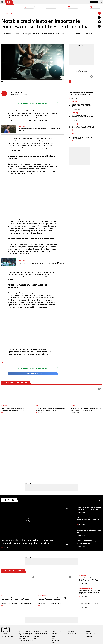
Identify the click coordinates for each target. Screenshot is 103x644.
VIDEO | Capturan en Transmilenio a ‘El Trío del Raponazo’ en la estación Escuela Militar (83, 127)
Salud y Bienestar (47, 2)
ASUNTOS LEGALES (72, 577)
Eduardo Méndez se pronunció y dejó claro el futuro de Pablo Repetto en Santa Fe (90, 536)
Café (37, 406)
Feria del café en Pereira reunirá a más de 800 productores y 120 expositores (51, 409)
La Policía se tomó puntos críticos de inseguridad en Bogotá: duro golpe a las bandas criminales (82, 138)
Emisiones (6, 7)
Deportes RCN (36, 2)
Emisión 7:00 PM (73, 7)
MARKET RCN (89, 580)
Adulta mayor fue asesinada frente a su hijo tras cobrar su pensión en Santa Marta (89, 452)
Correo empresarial (25, 581)
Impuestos (82, 545)
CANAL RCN (94, 2)
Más (97, 443)
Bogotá (74, 124)
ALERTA (54, 582)
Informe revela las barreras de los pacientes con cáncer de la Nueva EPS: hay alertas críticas (28, 485)
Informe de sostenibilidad (38, 577)
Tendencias (65, 2)
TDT (61, 575)
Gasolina (73, 406)
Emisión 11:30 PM (95, 7)
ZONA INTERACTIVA (90, 577)
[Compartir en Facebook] (99, 18)
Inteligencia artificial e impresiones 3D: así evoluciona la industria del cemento (15, 409)
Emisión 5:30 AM (29, 7)
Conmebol (75, 102)
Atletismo (9, 362)
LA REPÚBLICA (71, 575)
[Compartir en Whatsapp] (99, 26)
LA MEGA (54, 586)
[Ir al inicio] (9, 2)
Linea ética (37, 581)
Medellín (74, 113)
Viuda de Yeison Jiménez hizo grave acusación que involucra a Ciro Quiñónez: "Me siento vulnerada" (89, 523)
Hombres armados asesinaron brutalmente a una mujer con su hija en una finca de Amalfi (81, 94)
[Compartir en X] (99, 22)
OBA (35, 583)
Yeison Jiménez (83, 519)
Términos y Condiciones (74, 592)
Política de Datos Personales (48, 592)
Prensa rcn (22, 583)
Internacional (27, 2)
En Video (10, 443)
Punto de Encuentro (82, 2)
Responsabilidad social (26, 575)
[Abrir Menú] (2, 2)
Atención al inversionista (23, 586)
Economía (57, 2)
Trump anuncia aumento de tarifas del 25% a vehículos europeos (90, 548)
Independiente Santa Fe (86, 532)
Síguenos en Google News (33, 374)
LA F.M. (53, 580)
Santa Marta (42, 539)
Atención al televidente (26, 577)
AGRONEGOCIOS (71, 578)
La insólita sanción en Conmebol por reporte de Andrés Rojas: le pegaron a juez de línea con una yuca (83, 106)
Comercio (4, 406)
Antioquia (71, 90)
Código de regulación (25, 580)
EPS (2, 539)
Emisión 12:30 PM (51, 7)
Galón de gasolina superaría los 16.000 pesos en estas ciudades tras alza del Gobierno (86, 409)
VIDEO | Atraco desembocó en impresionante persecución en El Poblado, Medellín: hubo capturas (82, 117)
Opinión (72, 2)
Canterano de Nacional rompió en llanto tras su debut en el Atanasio (42, 263)
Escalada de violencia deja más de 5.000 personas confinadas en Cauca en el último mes (89, 474)
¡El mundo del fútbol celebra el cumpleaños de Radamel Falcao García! (40, 130)
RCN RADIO (54, 578)
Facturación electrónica (41, 575)
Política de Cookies (62, 592)
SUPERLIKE (88, 578)
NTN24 (53, 575)
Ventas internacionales (40, 580)
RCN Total (54, 577)
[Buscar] (101, 2)
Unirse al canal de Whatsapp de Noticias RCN (33, 104)
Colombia (18, 2)
